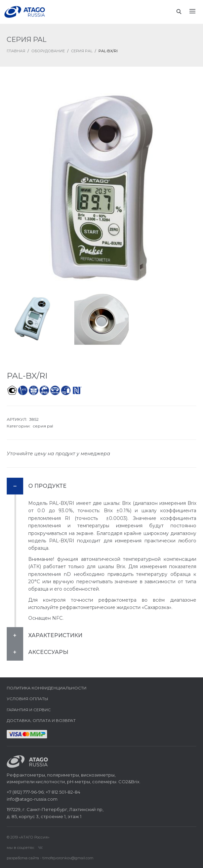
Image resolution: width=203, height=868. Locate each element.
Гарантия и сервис (29, 710)
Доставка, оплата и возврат (41, 720)
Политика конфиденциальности (47, 688)
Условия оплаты (27, 699)
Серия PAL (82, 51)
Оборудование (48, 51)
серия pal (43, 426)
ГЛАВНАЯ (16, 51)
